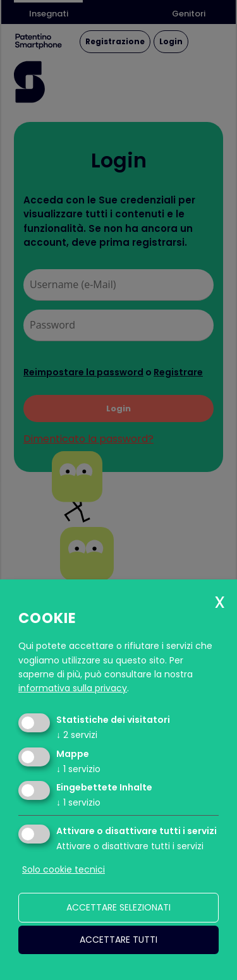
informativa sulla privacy (73, 688)
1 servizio (78, 769)
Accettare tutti (118, 940)
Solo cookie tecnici (64, 869)
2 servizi (77, 735)
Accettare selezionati (118, 907)
